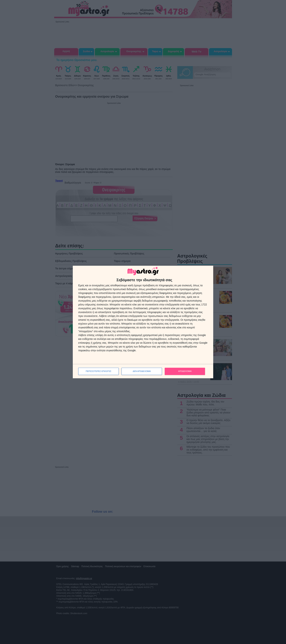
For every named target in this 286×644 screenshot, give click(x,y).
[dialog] (143, 322)
